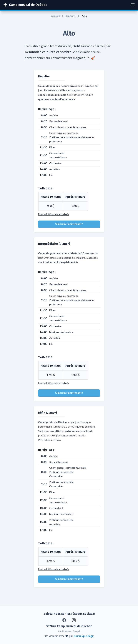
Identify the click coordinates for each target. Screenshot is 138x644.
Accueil (55, 16)
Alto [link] (84, 16)
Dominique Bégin (84, 636)
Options (71, 16)
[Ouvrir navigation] (133, 5)
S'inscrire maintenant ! (69, 224)
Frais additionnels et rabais (54, 214)
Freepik (77, 631)
